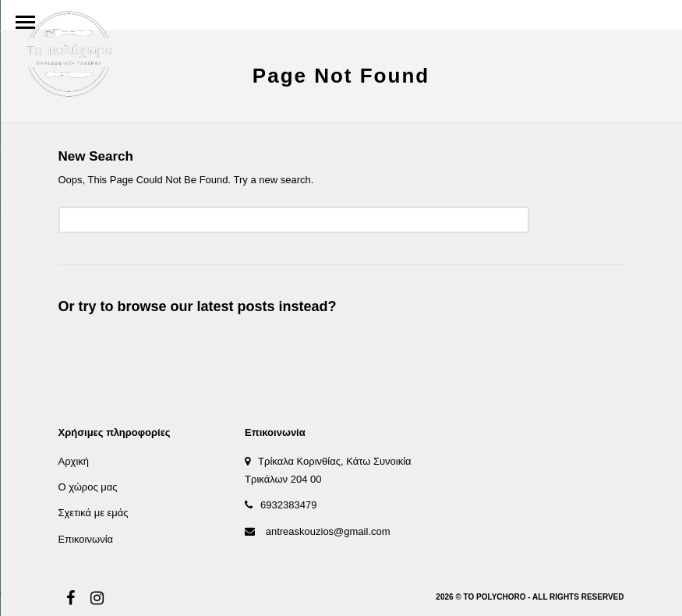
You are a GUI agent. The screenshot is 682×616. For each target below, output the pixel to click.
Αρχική (74, 461)
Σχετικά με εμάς (94, 513)
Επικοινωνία (86, 539)
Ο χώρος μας (88, 487)
